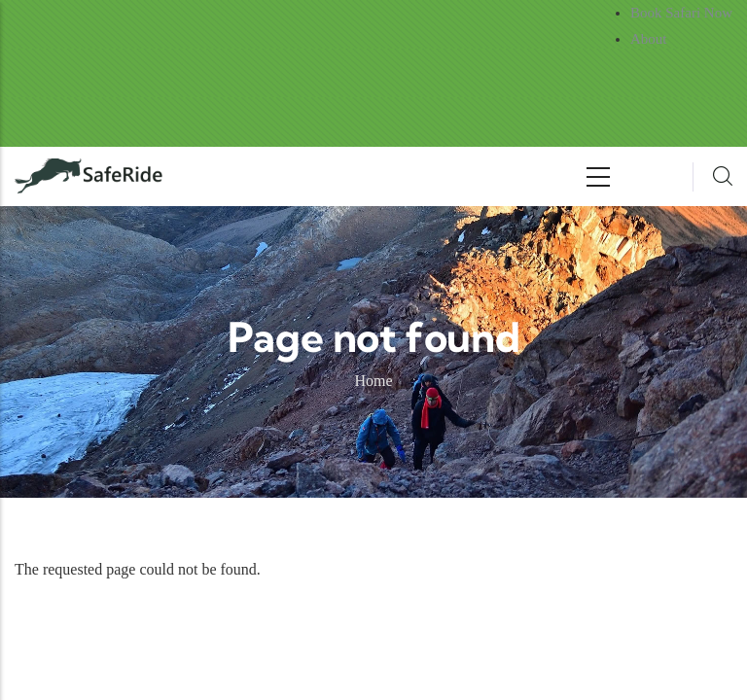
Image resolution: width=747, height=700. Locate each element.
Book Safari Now (681, 13)
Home (373, 381)
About (649, 39)
